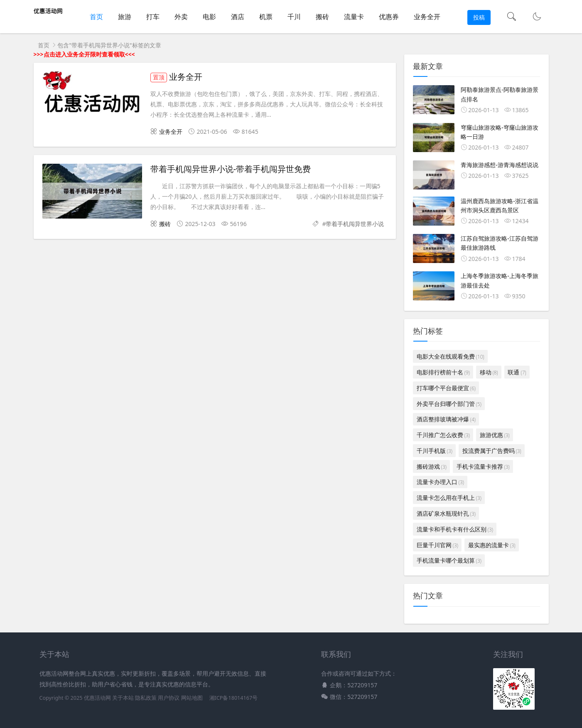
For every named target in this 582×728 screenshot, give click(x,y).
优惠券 (389, 17)
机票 (266, 17)
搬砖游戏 (432, 466)
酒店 (238, 17)
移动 (489, 372)
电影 (209, 17)
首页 (96, 17)
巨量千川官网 (437, 545)
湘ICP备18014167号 (233, 698)
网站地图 (192, 698)
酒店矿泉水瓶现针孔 (446, 513)
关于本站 (123, 698)
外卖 (181, 17)
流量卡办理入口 (440, 482)
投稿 (479, 17)
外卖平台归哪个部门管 (449, 404)
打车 (153, 17)
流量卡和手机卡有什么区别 (455, 529)
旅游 (125, 17)
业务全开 (427, 17)
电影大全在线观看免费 (451, 356)
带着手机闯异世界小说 (355, 224)
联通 (517, 372)
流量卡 (354, 17)
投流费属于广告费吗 (492, 451)
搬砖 (322, 17)
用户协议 (169, 698)
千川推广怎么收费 (443, 435)
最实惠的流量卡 (492, 545)
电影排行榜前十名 (443, 372)
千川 (294, 17)
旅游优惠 (495, 435)
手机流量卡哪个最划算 (449, 560)
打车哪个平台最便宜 (446, 388)
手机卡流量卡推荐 (483, 466)
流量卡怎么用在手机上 (449, 498)
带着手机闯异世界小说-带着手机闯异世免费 (231, 169)
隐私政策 (146, 698)
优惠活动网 (97, 698)
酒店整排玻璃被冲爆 (446, 419)
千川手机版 (435, 451)
